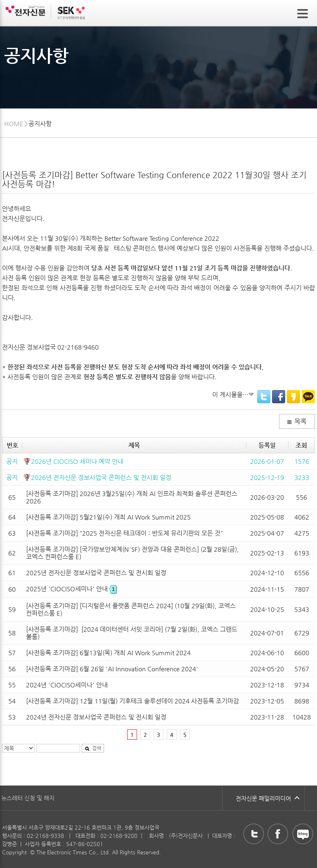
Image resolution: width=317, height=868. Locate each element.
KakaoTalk (308, 397)
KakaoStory (293, 397)
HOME (14, 123)
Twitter (264, 397)
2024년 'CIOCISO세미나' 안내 (67, 685)
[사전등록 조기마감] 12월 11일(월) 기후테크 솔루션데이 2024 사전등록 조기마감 (132, 701)
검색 (93, 748)
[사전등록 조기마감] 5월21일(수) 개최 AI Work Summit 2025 (108, 517)
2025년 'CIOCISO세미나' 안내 (71, 589)
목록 (297, 421)
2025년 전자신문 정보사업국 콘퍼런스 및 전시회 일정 (96, 573)
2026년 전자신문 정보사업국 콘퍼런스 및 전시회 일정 (101, 477)
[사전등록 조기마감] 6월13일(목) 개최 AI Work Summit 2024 (108, 653)
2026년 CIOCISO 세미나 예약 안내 (77, 461)
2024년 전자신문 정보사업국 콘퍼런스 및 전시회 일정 (96, 717)
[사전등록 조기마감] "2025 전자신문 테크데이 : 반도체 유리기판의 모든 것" (124, 533)
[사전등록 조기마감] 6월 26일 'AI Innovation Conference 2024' (112, 669)
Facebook (279, 397)
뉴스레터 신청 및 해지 (28, 798)
